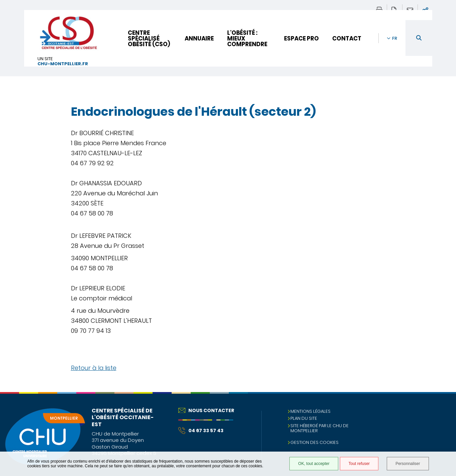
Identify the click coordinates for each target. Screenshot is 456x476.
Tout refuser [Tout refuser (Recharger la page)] (359, 464)
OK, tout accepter (314, 464)
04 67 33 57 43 (201, 431)
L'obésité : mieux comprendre (247, 38)
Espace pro (301, 38)
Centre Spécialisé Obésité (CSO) (149, 38)
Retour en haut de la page (444, 405)
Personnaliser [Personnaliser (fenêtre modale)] (408, 464)
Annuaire (199, 38)
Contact (347, 38)
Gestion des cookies (314, 442)
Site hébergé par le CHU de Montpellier (320, 428)
